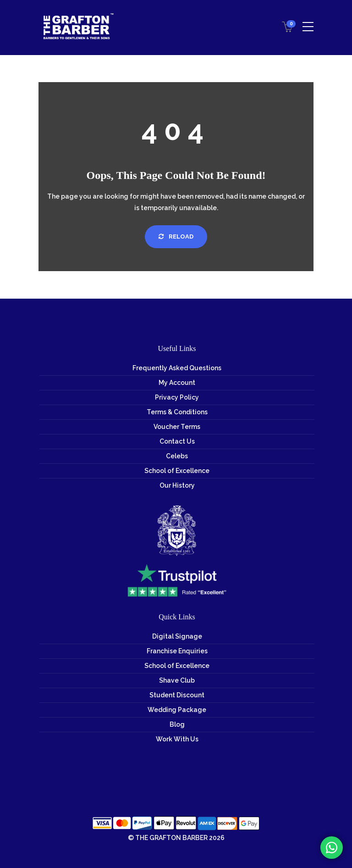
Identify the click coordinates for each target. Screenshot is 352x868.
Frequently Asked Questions (177, 368)
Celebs (177, 456)
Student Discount (177, 695)
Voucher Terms (177, 427)
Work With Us (177, 739)
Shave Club (177, 680)
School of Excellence (177, 471)
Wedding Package (177, 710)
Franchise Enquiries (177, 651)
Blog (177, 724)
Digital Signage (177, 636)
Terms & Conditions (177, 412)
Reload (176, 236)
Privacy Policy (177, 397)
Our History (177, 485)
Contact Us (177, 441)
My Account (177, 383)
